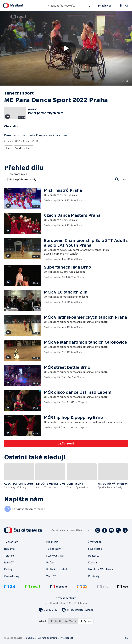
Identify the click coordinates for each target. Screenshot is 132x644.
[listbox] (71, 620)
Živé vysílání (95, 541)
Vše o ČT (51, 575)
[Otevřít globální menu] (124, 6)
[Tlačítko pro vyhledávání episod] (117, 178)
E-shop (8, 568)
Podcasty (94, 554)
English (30, 637)
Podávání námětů (57, 568)
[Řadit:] (125, 178)
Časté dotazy (12, 575)
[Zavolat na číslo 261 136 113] (48, 609)
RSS (126, 637)
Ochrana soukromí (47, 637)
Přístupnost (67, 637)
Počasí (50, 561)
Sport (8, 148)
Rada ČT (9, 561)
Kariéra (92, 561)
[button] (66, 48)
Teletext (9, 554)
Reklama (9, 548)
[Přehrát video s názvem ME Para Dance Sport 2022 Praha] (66, 48)
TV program (11, 541)
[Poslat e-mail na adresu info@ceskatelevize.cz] (78, 609)
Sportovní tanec (23, 148)
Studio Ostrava (55, 554)
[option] (56, 620)
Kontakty (94, 575)
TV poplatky (53, 548)
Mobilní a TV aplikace (101, 568)
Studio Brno (95, 548)
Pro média (52, 541)
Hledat (87, 7)
